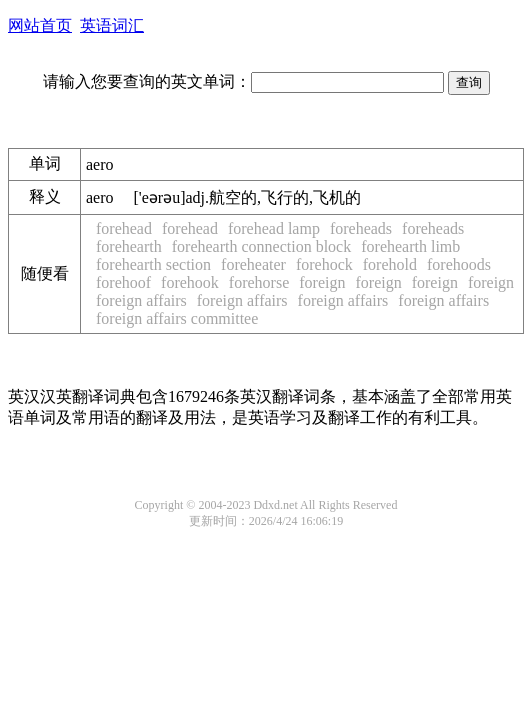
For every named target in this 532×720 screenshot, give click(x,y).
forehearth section (153, 264)
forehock (324, 264)
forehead (124, 228)
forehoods (459, 264)
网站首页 (40, 25)
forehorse (259, 282)
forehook (190, 282)
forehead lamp (274, 228)
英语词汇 (112, 25)
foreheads (361, 228)
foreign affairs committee (177, 318)
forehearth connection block (261, 246)
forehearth (129, 246)
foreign (322, 282)
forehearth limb (410, 246)
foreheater (253, 264)
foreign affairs (141, 300)
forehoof (123, 282)
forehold (390, 264)
